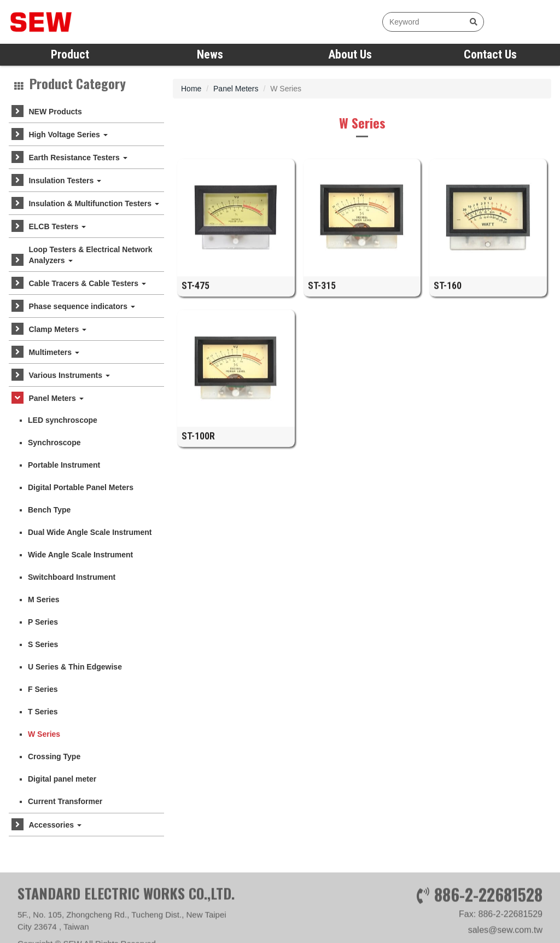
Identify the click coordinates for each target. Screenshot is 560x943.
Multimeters (54, 352)
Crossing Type (54, 756)
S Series (43, 644)
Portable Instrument (64, 465)
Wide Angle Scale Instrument (80, 555)
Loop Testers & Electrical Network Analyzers (90, 255)
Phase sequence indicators (81, 306)
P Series (43, 622)
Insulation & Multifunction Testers (94, 203)
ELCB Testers (57, 226)
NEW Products (55, 112)
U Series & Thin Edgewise (75, 667)
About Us (350, 54)
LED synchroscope (63, 420)
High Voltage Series (68, 135)
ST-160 (448, 291)
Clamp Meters (57, 329)
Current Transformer (65, 801)
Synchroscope (54, 443)
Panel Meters (56, 398)
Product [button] (70, 54)
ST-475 (196, 291)
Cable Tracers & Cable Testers (87, 283)
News (210, 54)
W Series (44, 734)
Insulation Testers (65, 181)
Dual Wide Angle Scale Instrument (90, 532)
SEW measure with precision (74, 22)
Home (191, 89)
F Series (43, 689)
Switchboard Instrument (72, 577)
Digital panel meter (62, 779)
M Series (44, 599)
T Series (43, 712)
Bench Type (49, 510)
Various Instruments (69, 375)
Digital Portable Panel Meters (81, 487)
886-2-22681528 (488, 920)
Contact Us (490, 54)
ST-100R (198, 442)
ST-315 (322, 291)
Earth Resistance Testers (78, 158)
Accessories (55, 825)
